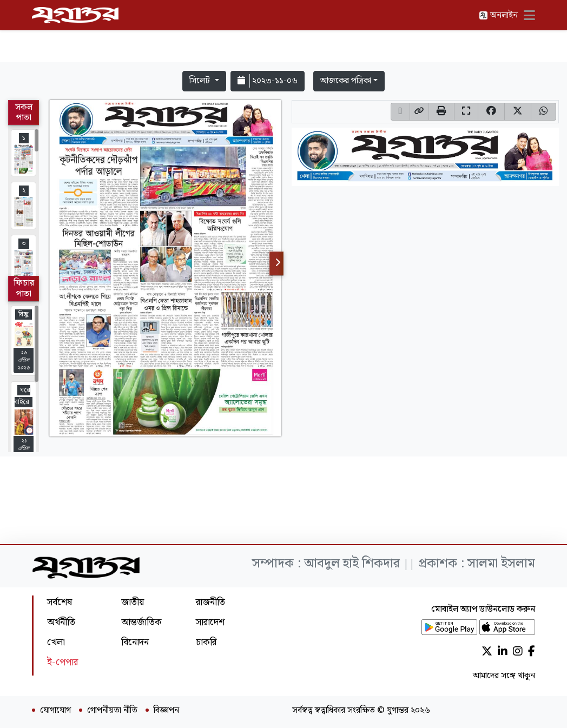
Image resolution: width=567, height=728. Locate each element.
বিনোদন (135, 642)
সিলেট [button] (201, 81)
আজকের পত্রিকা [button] (346, 81)
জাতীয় (133, 602)
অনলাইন (498, 15)
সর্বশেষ (60, 602)
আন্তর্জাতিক (141, 622)
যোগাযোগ (55, 711)
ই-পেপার (62, 662)
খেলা (56, 642)
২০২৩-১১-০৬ (268, 81)
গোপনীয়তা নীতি (112, 711)
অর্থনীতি (61, 622)
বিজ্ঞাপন (166, 711)
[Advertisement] (283, 34)
